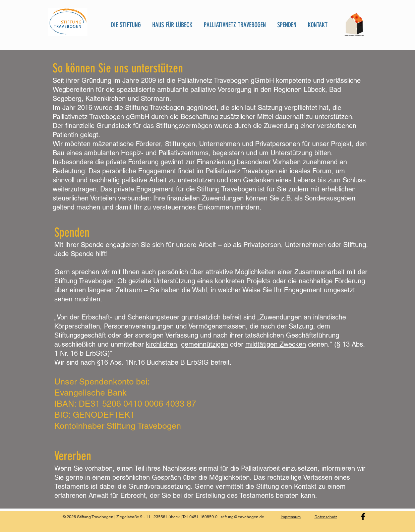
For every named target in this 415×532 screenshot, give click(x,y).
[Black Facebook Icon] (363, 517)
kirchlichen (161, 344)
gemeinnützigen (204, 344)
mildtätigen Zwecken (276, 344)
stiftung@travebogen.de (242, 517)
